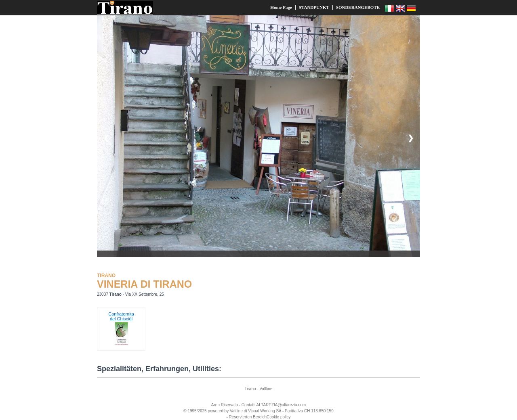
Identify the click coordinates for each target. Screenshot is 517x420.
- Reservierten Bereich (247, 417)
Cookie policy (278, 417)
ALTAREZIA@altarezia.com (281, 405)
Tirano (250, 389)
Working (268, 411)
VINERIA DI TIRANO (144, 284)
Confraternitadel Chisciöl (121, 316)
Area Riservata (225, 405)
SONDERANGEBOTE (358, 7)
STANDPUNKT (314, 7)
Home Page (281, 7)
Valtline (266, 389)
